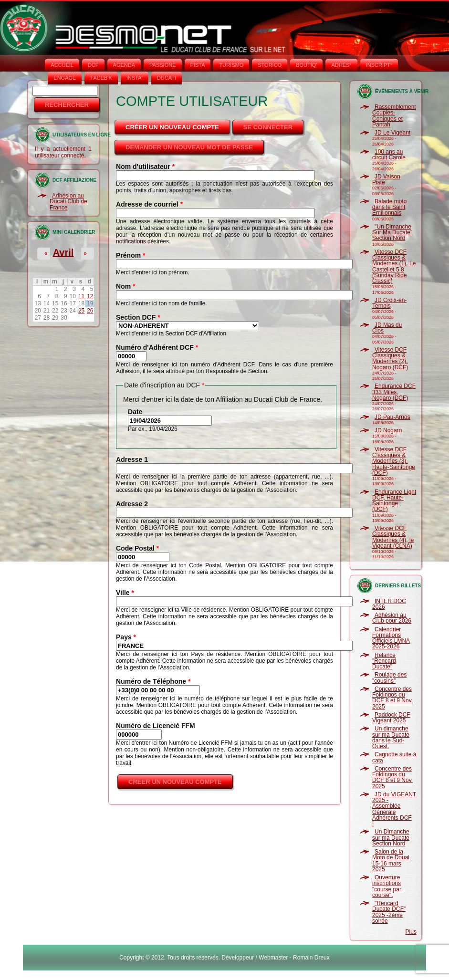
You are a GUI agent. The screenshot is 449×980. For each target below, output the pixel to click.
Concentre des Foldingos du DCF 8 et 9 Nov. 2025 (392, 698)
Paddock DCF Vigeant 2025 (391, 718)
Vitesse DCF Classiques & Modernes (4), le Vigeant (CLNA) (393, 537)
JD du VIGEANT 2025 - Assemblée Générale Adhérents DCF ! (394, 809)
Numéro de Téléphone (153, 681)
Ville (125, 593)
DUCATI (167, 78)
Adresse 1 (132, 459)
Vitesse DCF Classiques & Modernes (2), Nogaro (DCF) (390, 359)
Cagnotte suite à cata (394, 757)
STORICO (270, 65)
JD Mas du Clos (387, 328)
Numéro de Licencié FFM (156, 726)
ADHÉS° (341, 65)
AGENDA (124, 65)
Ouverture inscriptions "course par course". (387, 886)
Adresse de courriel (149, 204)
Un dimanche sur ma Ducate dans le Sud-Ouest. (391, 737)
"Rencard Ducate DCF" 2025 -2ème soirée (389, 912)
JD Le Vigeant (392, 133)
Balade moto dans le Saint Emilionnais (389, 207)
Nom (125, 286)
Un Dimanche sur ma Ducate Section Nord (391, 838)
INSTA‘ (135, 78)
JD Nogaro (388, 430)
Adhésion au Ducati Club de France (68, 202)
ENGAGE (65, 78)
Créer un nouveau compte (178, 125)
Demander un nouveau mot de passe (189, 147)
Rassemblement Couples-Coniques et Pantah (394, 116)
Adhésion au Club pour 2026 (392, 618)
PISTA (198, 65)
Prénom (131, 255)
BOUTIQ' (306, 65)
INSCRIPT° (379, 65)
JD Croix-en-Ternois (389, 303)
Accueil (62, 65)
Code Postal (137, 548)
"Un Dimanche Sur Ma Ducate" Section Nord (392, 233)
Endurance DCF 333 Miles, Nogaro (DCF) (394, 392)
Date (135, 412)
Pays (126, 637)
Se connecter (268, 127)
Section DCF (138, 317)
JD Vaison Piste (386, 179)
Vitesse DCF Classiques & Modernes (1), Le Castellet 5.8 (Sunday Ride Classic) (394, 266)
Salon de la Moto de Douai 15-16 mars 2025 (391, 860)
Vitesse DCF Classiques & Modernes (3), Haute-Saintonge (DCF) (394, 461)
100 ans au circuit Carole (389, 155)
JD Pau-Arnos (392, 417)
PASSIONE (162, 65)
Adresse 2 (132, 504)
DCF (93, 65)
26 (90, 311)
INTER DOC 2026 (389, 604)
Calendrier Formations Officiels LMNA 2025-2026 (391, 638)
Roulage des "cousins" (389, 678)
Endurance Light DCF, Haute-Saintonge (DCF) (394, 501)
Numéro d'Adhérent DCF (157, 347)
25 (81, 311)
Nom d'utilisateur (145, 167)
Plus (411, 932)
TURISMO (231, 65)
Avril (63, 252)
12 (90, 296)
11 (81, 296)
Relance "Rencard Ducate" (384, 661)
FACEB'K (101, 78)
